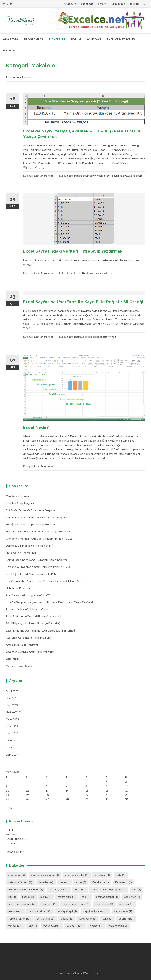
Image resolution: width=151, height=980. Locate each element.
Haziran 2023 (14, 712)
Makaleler (57, 39)
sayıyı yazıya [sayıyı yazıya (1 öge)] (123, 911)
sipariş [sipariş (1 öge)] (66, 919)
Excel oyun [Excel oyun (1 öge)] (124, 882)
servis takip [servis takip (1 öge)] (45, 919)
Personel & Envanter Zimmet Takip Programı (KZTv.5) (38, 567)
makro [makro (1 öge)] (46, 897)
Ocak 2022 (12, 719)
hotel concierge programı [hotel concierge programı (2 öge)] (109, 889)
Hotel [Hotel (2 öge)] (80, 889)
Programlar (34, 39)
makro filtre (105, 273)
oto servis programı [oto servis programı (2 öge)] (22, 904)
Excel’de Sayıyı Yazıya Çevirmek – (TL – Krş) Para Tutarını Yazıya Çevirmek (50, 602)
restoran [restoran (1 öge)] (15, 911)
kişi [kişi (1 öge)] (12, 897)
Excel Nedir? (36, 427)
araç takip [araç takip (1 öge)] (102, 875)
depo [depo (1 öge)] (65, 882)
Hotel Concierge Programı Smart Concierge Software (38, 531)
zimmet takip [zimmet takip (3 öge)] (118, 926)
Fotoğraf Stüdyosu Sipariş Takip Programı (31, 524)
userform (105, 337)
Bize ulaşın (87, 4)
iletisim (134, 4)
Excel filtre (74, 273)
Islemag (58, 973)
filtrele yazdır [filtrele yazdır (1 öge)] (59, 889)
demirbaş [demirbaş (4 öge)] (46, 882)
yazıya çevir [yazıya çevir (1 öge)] (52, 926)
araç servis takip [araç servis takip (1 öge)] (77, 875)
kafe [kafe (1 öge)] (136, 889)
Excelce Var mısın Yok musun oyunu (28, 609)
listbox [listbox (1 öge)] (28, 897)
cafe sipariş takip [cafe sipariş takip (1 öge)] (20, 882)
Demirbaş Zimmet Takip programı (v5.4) (30, 546)
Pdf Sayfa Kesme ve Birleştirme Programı (31, 510)
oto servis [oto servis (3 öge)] (132, 897)
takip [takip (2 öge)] (107, 919)
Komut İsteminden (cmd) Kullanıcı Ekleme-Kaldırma (37, 560)
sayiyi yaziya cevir (101, 176)
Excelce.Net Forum (121, 39)
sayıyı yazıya (120, 176)
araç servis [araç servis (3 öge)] (17, 875)
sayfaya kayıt (91, 337)
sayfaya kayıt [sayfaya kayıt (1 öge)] (67, 911)
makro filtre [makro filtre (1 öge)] (67, 897)
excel (70, 176)
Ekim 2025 (12, 698)
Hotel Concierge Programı (21, 553)
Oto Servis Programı (18, 496)
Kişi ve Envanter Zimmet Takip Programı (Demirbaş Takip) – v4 (43, 581)
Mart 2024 (12, 705)
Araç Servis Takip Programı (22, 645)
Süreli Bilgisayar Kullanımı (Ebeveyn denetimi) (33, 623)
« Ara (9, 808)
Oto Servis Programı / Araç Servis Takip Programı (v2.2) (39, 539)
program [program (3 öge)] (126, 904)
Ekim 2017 (12, 755)
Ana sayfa (70, 4)
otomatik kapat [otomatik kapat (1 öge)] (107, 897)
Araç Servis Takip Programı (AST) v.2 (28, 595)
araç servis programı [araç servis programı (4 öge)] (45, 875)
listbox (78, 337)
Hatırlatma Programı (18, 588)
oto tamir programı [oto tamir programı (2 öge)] (76, 904)
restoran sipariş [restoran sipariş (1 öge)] (40, 911)
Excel (37, 176)
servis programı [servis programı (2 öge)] (19, 919)
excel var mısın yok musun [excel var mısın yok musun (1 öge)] (26, 889)
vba (114, 337)
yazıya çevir (135, 176)
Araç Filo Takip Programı (20, 503)
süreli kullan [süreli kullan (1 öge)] (87, 919)
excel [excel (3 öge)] (81, 882)
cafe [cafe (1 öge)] (121, 875)
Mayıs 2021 (13, 726)
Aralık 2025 (13, 691)
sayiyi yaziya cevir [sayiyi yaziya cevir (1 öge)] (95, 911)
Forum (102, 4)
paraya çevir (82, 176)
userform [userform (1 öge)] (126, 919)
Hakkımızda (118, 4)
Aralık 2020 (13, 747)
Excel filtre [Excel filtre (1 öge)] (101, 882)
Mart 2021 (12, 733)
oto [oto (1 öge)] (86, 897)
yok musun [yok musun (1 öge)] (75, 926)
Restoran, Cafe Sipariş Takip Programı (28, 637)
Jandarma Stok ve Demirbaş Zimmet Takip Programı (37, 517)
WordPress (90, 973)
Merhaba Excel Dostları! (20, 666)
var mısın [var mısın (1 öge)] (15, 926)
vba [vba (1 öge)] (33, 926)
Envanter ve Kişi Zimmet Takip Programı (30, 652)
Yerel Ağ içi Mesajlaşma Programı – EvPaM (31, 574)
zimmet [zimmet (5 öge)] (96, 926)
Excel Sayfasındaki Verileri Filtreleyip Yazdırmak (73, 251)
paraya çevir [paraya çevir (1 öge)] (104, 904)
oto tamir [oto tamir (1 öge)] (49, 904)
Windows (94, 39)
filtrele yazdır (89, 273)
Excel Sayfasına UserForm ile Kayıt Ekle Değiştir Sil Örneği (83, 302)
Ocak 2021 (12, 740)
